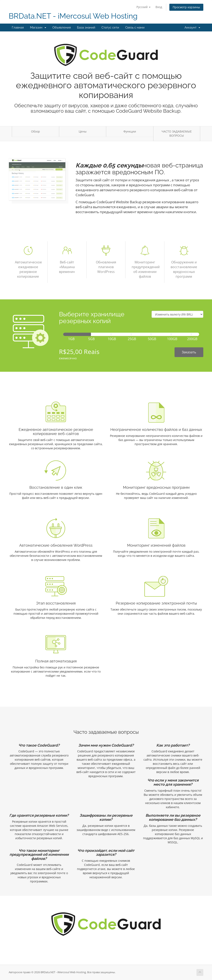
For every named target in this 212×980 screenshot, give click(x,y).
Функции (130, 131)
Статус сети (110, 27)
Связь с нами (135, 27)
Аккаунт (192, 27)
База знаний (86, 27)
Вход (159, 7)
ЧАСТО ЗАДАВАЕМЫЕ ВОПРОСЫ (177, 133)
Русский (143, 7)
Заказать (189, 352)
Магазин (38, 27)
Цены (83, 131)
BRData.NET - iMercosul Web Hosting (73, 16)
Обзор (36, 131)
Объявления (62, 27)
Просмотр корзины (186, 7)
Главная (18, 27)
